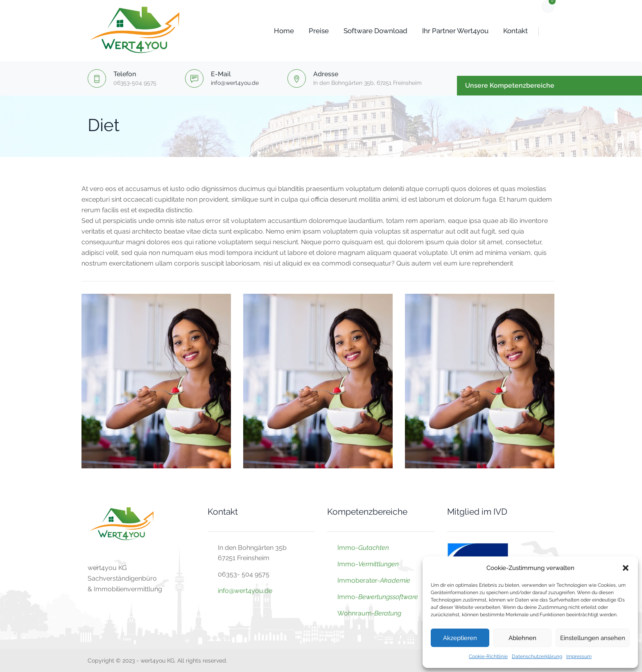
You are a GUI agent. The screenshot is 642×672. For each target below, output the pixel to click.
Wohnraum (355, 613)
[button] (626, 568)
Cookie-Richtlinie (488, 656)
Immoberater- (374, 580)
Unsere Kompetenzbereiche (510, 85)
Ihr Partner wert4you (445, 31)
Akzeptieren (460, 638)
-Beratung (387, 613)
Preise (309, 31)
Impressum (579, 656)
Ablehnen (522, 638)
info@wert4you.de (235, 83)
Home (274, 31)
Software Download (366, 31)
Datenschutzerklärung (537, 656)
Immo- (363, 548)
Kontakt (506, 31)
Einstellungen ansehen (593, 638)
